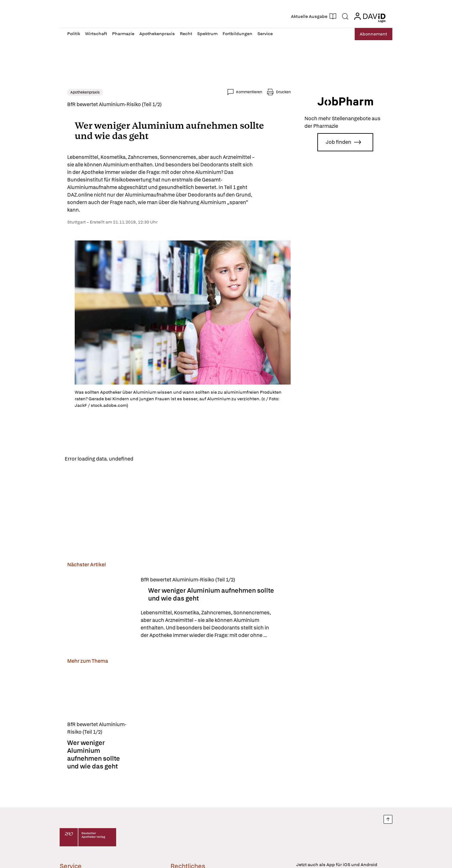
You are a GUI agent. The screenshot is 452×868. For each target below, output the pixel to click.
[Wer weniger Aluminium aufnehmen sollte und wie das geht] (100, 609)
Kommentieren (249, 92)
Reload (147, 459)
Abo (371, 34)
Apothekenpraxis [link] (85, 92)
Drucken (283, 92)
